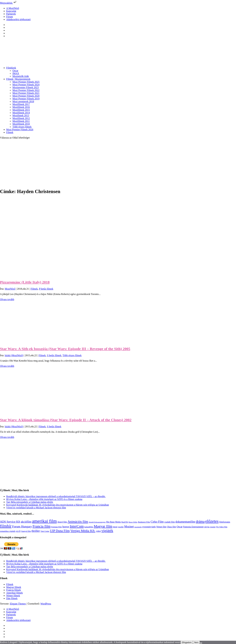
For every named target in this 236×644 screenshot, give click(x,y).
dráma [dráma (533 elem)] (200, 521)
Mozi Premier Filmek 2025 (26, 82)
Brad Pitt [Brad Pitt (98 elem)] (125, 522)
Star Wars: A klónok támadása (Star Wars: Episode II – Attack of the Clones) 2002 (66, 420)
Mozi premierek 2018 (23, 101)
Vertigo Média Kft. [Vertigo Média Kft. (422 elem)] (83, 531)
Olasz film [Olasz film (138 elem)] (171, 527)
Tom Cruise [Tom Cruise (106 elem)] (45, 531)
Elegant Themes (18, 604)
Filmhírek (11, 68)
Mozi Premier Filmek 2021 (26, 93)
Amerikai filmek (14, 593)
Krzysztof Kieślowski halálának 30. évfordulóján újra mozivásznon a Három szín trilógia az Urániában (58, 505)
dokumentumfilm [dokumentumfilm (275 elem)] (185, 522)
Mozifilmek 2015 (21, 110)
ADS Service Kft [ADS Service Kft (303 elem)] (10, 522)
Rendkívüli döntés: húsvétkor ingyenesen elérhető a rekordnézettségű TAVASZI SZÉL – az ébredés (56, 496)
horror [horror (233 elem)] (66, 527)
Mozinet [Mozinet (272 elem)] (129, 527)
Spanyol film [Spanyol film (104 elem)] (26, 531)
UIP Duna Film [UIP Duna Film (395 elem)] (60, 531)
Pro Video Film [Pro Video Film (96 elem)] (222, 527)
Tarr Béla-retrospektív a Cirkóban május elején (30, 502)
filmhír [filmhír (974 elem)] (6, 526)
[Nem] (201, 643)
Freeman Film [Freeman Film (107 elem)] (56, 527)
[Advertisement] (118, 163)
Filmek (10, 132)
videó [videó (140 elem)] (98, 531)
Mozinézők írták (21, 76)
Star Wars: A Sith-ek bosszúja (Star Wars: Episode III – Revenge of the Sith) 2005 (65, 349)
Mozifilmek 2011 (21, 121)
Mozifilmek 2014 (21, 113)
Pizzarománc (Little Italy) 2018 (25, 282)
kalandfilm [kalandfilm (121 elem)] (89, 527)
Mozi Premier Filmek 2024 (26, 85)
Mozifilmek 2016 (21, 107)
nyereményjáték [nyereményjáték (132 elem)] (149, 527)
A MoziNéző (13, 8)
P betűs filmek (46, 289)
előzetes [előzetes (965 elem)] (212, 521)
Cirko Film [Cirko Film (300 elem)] (157, 522)
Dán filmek (12, 598)
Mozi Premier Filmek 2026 (20, 130)
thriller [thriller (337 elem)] (36, 531)
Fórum (10, 17)
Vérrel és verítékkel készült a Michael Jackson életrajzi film (36, 508)
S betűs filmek (54, 355)
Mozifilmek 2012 (21, 118)
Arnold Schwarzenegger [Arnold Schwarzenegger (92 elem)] (97, 522)
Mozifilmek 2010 (21, 124)
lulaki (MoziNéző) (14, 355)
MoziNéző (10, 289)
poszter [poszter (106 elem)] (213, 527)
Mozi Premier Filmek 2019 (26, 99)
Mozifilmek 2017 (21, 104)
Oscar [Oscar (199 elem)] (180, 527)
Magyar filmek (14, 587)
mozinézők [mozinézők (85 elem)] (138, 527)
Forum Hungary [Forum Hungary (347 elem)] (22, 526)
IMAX (16, 73)
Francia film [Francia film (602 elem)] (41, 526)
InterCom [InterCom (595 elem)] (77, 526)
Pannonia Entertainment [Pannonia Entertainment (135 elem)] (193, 527)
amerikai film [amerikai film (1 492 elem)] (44, 521)
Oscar (15, 71)
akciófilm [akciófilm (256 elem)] (26, 522)
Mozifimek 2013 (21, 115)
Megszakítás (8, 3)
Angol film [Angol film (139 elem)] (62, 522)
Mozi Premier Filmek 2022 (26, 90)
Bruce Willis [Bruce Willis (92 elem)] (133, 522)
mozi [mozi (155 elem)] (115, 527)
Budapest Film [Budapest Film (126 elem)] (144, 522)
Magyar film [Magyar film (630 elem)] (103, 526)
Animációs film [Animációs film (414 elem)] (78, 522)
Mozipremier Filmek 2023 (26, 87)
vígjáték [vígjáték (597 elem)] (107, 531)
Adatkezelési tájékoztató (18, 19)
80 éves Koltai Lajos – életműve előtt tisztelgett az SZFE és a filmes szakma (44, 499)
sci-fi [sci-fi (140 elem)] (18, 531)
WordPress (46, 604)
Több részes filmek (22, 127)
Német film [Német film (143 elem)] (161, 527)
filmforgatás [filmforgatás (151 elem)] (225, 522)
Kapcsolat (11, 11)
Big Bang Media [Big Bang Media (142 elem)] (113, 522)
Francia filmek (14, 590)
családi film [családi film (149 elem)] (170, 522)
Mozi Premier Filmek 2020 (26, 96)
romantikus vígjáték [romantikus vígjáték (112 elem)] (8, 531)
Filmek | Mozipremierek (18, 79)
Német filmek (13, 596)
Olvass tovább (7, 299)
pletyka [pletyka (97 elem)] (207, 527)
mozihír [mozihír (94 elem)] (121, 527)
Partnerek (11, 14)
